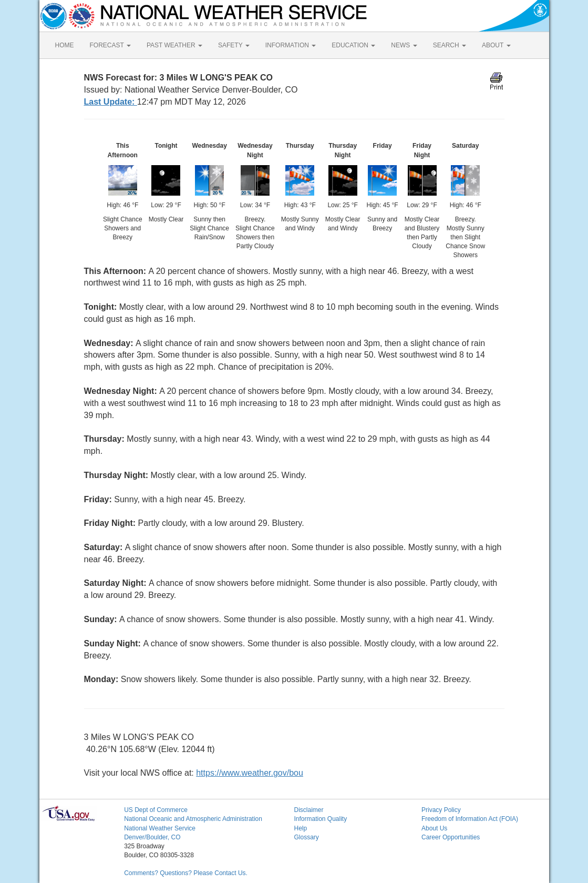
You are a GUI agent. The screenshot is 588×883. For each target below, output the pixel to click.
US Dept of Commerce (156, 810)
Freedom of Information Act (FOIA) (470, 819)
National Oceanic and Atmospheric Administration (193, 819)
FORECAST (110, 45)
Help (300, 828)
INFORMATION (291, 45)
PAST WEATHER (174, 45)
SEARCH (450, 45)
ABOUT (496, 45)
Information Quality (320, 819)
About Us (434, 828)
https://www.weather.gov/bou (250, 773)
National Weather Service (160, 828)
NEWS (404, 45)
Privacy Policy (441, 810)
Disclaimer (308, 810)
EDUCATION (353, 45)
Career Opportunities (451, 837)
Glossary (306, 837)
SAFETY (234, 45)
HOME (65, 45)
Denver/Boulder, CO (152, 837)
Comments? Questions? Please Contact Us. (186, 873)
